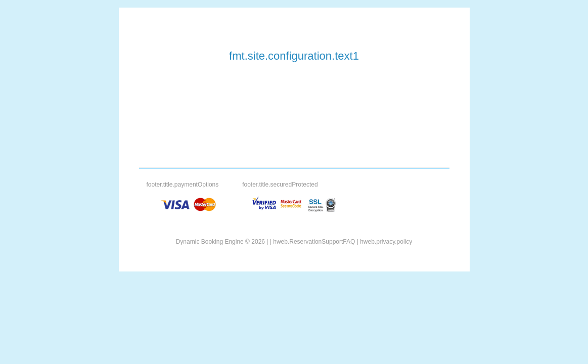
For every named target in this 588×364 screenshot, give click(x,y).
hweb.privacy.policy (386, 242)
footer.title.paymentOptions (183, 185)
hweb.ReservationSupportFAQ (314, 242)
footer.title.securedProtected (280, 185)
